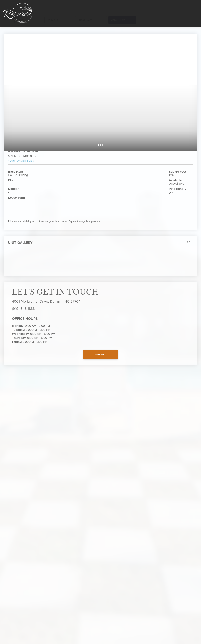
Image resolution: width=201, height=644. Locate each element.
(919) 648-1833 (23, 309)
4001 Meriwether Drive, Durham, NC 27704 (46, 301)
